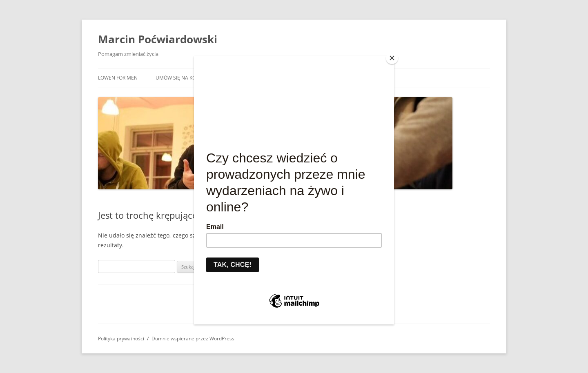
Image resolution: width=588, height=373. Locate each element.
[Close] (392, 58)
